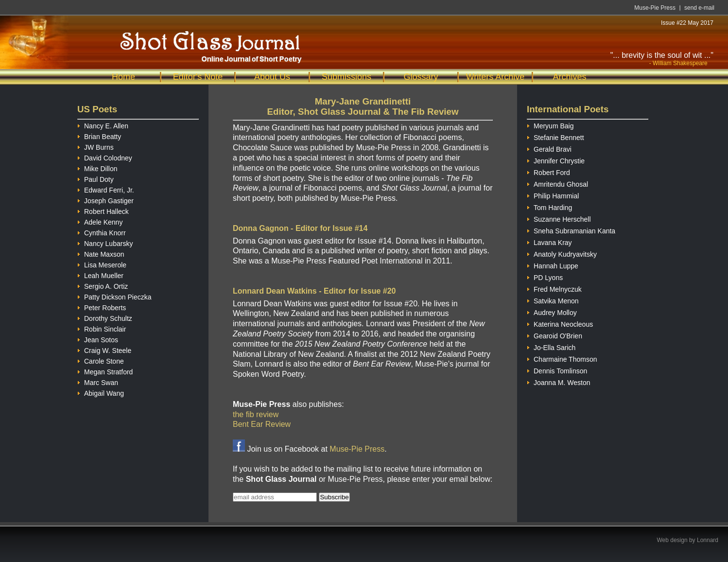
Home (123, 77)
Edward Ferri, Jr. (106, 189)
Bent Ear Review (262, 424)
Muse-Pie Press (655, 8)
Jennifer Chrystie (556, 160)
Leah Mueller (100, 274)
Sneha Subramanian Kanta (571, 230)
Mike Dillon (97, 167)
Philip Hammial (553, 195)
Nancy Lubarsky (105, 242)
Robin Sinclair (102, 328)
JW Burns (95, 146)
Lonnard (708, 540)
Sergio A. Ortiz (103, 285)
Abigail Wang (101, 392)
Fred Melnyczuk (554, 288)
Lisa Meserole (102, 264)
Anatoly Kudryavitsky (562, 253)
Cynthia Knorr (102, 232)
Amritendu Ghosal (557, 183)
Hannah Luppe (553, 265)
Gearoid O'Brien (555, 335)
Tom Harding (549, 206)
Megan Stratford (105, 371)
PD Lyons (545, 276)
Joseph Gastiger (105, 200)
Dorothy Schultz (105, 317)
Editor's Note (198, 77)
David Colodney (105, 157)
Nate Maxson (101, 253)
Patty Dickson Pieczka (114, 296)
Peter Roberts (102, 307)
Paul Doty (95, 178)
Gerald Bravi (549, 148)
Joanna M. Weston (558, 381)
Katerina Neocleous (560, 323)
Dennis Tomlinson (557, 370)
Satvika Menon (553, 300)
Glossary (421, 77)
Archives (569, 77)
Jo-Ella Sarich (551, 346)
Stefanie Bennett (555, 136)
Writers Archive (495, 77)
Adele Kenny (100, 221)
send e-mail (699, 8)
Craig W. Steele (104, 349)
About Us (272, 77)
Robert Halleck (103, 210)
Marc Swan (98, 381)
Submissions (347, 77)
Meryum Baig (550, 125)
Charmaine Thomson (562, 358)
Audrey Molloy (552, 311)
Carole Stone (101, 360)
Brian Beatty (99, 135)
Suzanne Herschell (559, 218)
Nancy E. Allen (103, 125)
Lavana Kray (549, 241)
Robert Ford (548, 171)
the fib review (256, 414)
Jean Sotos (98, 339)
